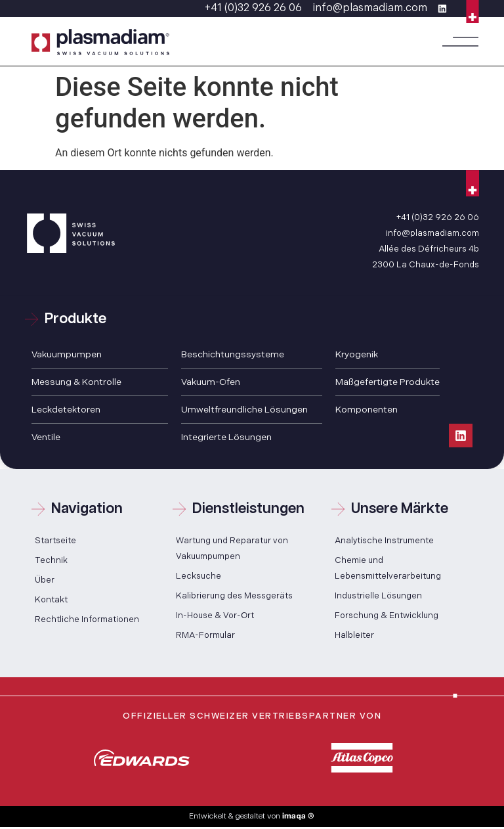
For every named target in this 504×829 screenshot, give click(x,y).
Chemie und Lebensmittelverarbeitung (388, 568)
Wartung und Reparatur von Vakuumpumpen (232, 549)
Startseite (55, 541)
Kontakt (51, 600)
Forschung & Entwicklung (387, 616)
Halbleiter (354, 635)
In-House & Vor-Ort (215, 616)
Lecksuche (199, 576)
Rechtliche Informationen (87, 619)
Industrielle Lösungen (378, 596)
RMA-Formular (205, 635)
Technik (51, 560)
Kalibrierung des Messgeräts (234, 596)
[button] (460, 42)
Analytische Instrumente (384, 541)
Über (45, 580)
